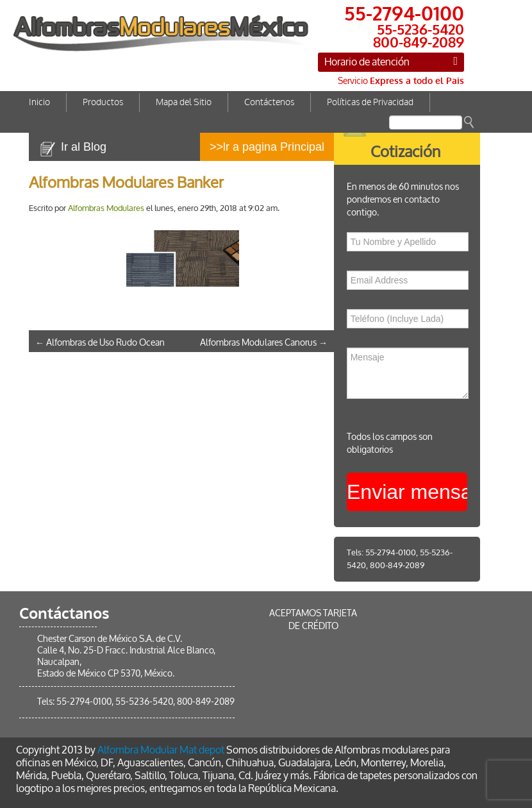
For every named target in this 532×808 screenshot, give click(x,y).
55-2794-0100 (391, 552)
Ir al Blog (84, 147)
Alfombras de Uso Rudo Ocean (100, 343)
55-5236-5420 (144, 702)
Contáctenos (269, 102)
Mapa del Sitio (184, 102)
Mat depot (202, 750)
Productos (103, 102)
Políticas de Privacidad (370, 102)
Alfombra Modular (137, 750)
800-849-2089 (397, 565)
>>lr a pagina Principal (267, 147)
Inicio (39, 102)
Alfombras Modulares (106, 208)
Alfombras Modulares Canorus (264, 343)
